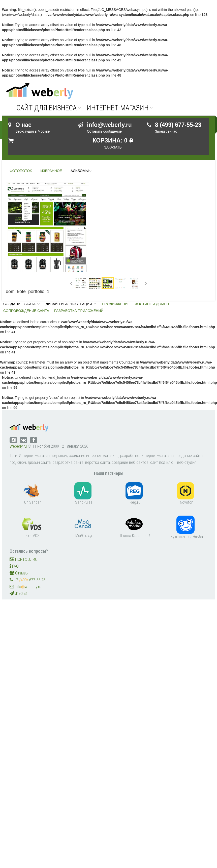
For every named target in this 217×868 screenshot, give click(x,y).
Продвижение (116, 304)
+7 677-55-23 (27, 580)
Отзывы (19, 573)
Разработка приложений (79, 311)
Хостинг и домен (152, 304)
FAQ (14, 566)
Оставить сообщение (104, 131)
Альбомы (80, 171)
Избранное (51, 171)
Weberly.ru (18, 446)
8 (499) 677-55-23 (178, 125)
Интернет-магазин (118, 108)
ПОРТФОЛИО (24, 559)
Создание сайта (19, 304)
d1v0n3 (18, 593)
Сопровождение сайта (26, 311)
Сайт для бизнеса (46, 108)
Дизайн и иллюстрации (69, 304)
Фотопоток (21, 171)
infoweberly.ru (25, 587)
